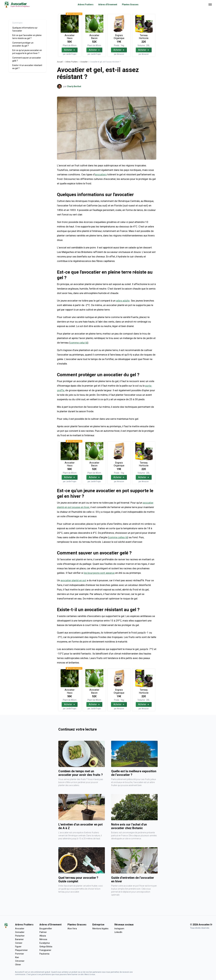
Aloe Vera (72, 928)
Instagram (119, 928)
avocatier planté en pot (73, 580)
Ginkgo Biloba (46, 946)
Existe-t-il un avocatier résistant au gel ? (27, 67)
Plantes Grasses (130, 5)
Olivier (18, 964)
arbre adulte (123, 301)
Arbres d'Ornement (108, 5)
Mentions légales (100, 928)
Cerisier (19, 942)
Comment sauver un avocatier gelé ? (27, 59)
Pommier (20, 953)
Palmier (43, 932)
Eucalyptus (45, 942)
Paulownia (44, 953)
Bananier (19, 939)
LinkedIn (118, 932)
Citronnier (20, 960)
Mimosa (43, 939)
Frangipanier (45, 950)
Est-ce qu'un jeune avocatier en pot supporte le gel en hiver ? (27, 52)
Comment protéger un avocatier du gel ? (23, 44)
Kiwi (17, 957)
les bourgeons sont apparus (100, 572)
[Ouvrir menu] (210, 5)
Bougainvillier (46, 928)
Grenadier (20, 932)
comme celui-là (79, 343)
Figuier (18, 946)
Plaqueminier (21, 950)
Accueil (60, 62)
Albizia (43, 935)
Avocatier (84, 62)
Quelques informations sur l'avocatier (25, 29)
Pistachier (20, 935)
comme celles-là (118, 537)
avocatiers (101, 174)
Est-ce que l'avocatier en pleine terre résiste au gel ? (27, 37)
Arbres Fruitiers (86, 5)
